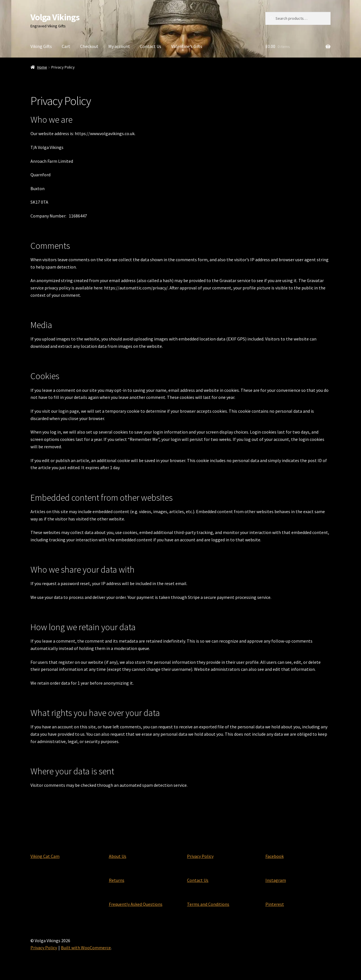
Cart (66, 46)
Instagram (276, 880)
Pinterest (275, 904)
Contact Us (151, 46)
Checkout (89, 46)
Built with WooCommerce (86, 948)
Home (42, 67)
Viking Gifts (41, 46)
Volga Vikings (55, 17)
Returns (117, 880)
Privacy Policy (200, 856)
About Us (118, 856)
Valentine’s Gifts (187, 46)
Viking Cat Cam (45, 856)
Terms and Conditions (208, 904)
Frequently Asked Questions (136, 904)
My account (119, 46)
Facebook (275, 856)
